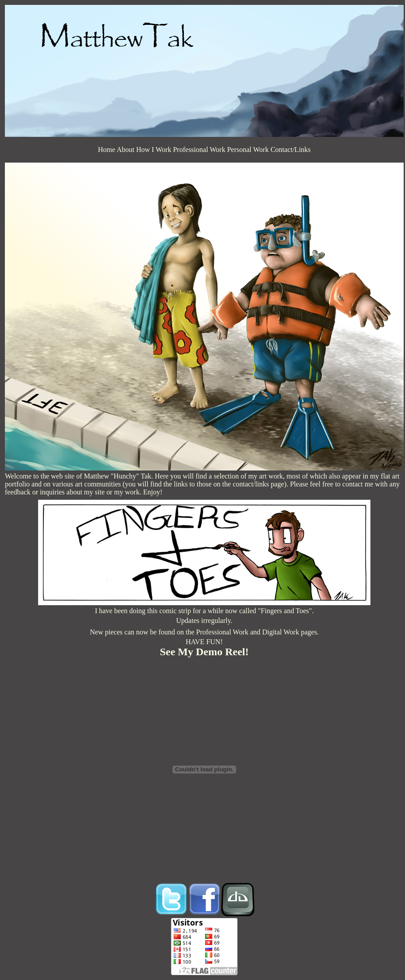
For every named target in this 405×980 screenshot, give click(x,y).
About (125, 150)
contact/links (251, 484)
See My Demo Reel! (204, 652)
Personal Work (248, 150)
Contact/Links (290, 150)
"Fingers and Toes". (286, 611)
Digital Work (281, 632)
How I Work (154, 150)
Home (107, 150)
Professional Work (199, 150)
